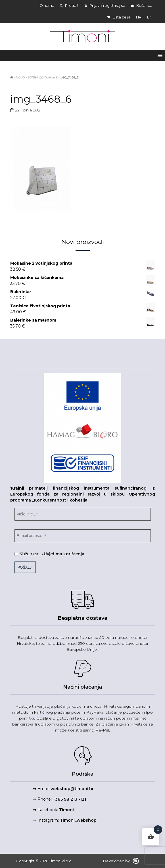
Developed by (121, 861)
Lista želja (119, 17)
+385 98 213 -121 (69, 799)
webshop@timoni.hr (72, 789)
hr (139, 17)
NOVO (20, 77)
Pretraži (70, 5)
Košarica (142, 5)
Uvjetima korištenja (64, 554)
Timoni (66, 810)
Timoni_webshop (78, 820)
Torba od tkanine (43, 77)
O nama (47, 5)
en (150, 17)
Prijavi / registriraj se (105, 5)
